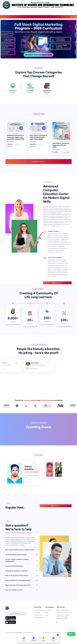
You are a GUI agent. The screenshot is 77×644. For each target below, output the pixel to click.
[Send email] (53, 639)
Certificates (37, 613)
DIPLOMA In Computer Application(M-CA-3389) (61, 145)
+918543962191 (64, 610)
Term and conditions (57, 633)
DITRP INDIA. (19, 633)
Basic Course (57, 149)
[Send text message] (34, 639)
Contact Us (48, 610)
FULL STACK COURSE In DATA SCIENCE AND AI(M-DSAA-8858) (38, 137)
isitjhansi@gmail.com (66, 613)
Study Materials (38, 610)
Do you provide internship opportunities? (18, 580)
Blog (46, 613)
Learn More (10, 146)
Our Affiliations (38, 615)
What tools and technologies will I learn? (18, 585)
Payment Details (38, 618)
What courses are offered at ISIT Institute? (19, 533)
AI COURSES (11, 142)
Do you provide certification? (14, 566)
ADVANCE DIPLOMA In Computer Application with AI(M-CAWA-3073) (15, 137)
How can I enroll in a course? (14, 590)
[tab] (50, 469)
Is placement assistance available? (17, 571)
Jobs (47, 615)
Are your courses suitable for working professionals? (17, 560)
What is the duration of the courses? (17, 576)
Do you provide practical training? (16, 555)
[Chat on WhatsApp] (71, 634)
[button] (74, 39)
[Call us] (24, 639)
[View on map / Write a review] (43, 639)
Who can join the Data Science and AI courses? (20, 550)
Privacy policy (47, 633)
